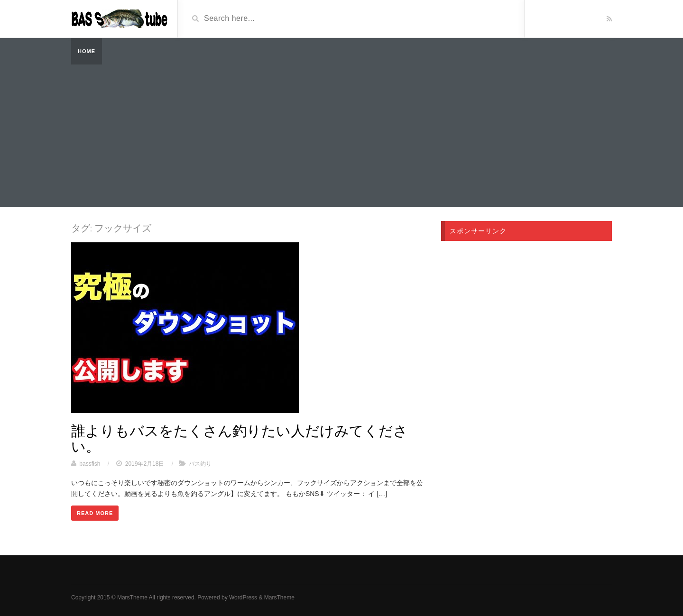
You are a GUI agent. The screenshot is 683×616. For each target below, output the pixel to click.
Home (87, 51)
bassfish (90, 464)
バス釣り (200, 464)
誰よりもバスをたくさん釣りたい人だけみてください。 (240, 438)
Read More (95, 513)
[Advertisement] (341, 136)
